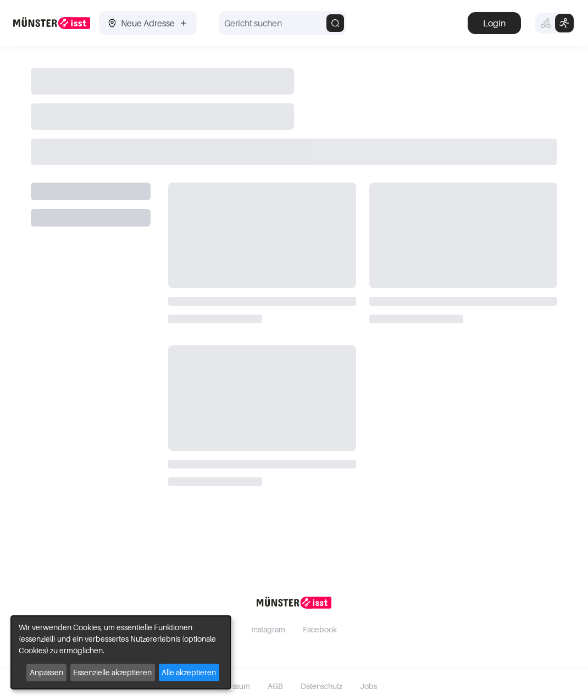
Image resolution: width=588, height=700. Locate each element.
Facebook (320, 629)
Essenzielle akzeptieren (112, 672)
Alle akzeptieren (189, 672)
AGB (275, 686)
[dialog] (121, 652)
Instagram (268, 629)
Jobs (368, 686)
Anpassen (46, 672)
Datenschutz (321, 686)
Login (494, 23)
